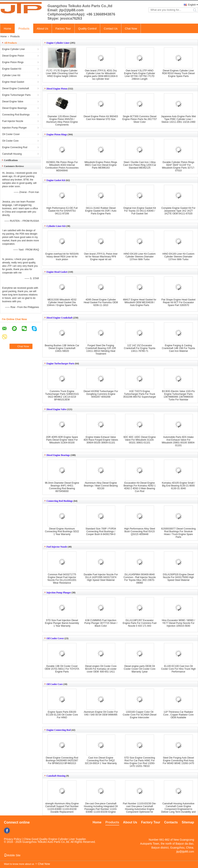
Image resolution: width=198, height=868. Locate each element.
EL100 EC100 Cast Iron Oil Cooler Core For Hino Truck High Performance (178, 669)
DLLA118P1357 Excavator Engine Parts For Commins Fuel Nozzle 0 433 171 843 (140, 623)
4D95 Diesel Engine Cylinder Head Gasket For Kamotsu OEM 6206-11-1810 (101, 302)
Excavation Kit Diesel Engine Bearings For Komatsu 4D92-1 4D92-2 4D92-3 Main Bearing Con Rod (140, 487)
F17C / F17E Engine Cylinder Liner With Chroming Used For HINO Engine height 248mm (62, 73)
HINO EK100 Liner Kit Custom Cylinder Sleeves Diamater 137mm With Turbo (139, 257)
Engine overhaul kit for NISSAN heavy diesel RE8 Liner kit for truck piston (62, 257)
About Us (43, 29)
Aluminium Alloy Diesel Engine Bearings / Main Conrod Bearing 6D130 (101, 486)
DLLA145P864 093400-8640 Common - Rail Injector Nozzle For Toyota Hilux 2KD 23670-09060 (140, 579)
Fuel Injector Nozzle (13, 121)
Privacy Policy (13, 839)
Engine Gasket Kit (12, 69)
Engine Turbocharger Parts (16, 95)
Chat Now (131, 29)
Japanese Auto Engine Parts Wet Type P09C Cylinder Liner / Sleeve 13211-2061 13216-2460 (178, 119)
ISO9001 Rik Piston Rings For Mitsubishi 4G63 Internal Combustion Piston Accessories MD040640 (62, 166)
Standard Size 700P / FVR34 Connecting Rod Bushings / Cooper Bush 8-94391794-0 (101, 531)
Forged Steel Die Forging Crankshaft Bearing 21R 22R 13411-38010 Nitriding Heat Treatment (101, 350)
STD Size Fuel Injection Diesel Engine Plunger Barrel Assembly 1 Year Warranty (62, 623)
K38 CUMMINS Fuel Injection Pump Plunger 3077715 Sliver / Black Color (101, 623)
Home (7, 29)
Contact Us (111, 29)
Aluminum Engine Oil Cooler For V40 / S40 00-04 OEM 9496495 (101, 713)
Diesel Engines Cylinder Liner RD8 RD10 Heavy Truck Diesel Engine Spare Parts (178, 73)
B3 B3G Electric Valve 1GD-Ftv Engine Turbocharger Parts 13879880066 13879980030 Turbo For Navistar (178, 395)
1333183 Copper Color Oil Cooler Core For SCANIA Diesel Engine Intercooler (140, 715)
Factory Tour (63, 29)
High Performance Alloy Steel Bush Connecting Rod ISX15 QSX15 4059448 (140, 531)
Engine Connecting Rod (15, 147)
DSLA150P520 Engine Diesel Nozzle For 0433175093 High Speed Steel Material (178, 577)
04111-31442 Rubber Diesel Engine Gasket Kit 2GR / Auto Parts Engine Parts (101, 211)
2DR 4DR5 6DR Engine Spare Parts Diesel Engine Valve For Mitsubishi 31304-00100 (62, 440)
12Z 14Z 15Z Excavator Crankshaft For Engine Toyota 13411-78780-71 (140, 348)
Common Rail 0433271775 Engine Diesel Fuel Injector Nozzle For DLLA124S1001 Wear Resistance (62, 579)
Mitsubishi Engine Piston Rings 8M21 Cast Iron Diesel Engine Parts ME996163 (101, 165)
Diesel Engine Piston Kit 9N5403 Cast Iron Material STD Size (101, 118)
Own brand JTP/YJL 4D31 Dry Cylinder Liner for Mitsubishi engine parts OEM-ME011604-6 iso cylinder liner (101, 75)
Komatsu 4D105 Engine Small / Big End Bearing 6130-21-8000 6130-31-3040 (178, 486)
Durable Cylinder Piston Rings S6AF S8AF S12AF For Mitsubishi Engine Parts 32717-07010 (178, 166)
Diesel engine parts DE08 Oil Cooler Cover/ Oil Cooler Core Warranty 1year (140, 669)
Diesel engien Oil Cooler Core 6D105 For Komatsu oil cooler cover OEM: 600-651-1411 (101, 669)
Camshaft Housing (12, 154)
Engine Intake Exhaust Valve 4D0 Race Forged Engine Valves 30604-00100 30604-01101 (101, 440)
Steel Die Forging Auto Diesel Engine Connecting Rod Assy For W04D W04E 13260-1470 (178, 761)
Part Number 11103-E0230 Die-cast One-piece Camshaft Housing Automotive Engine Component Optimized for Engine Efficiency (140, 809)
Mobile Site (12, 855)
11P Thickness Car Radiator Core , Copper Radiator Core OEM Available (178, 715)
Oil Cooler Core (10, 141)
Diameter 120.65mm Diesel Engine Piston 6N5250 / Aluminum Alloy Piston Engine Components (62, 121)
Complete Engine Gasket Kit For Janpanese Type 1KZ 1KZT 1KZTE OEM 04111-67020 (178, 211)
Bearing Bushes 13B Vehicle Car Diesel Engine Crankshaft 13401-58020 (62, 348)
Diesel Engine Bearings (15, 108)
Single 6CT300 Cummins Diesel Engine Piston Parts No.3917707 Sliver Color (140, 119)
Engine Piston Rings (13, 62)
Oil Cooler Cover (11, 134)
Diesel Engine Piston (13, 56)
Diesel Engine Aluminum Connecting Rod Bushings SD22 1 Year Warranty (62, 531)
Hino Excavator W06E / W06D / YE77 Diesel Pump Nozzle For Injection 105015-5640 (178, 623)
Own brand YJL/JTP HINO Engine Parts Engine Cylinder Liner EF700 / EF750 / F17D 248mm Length (140, 75)
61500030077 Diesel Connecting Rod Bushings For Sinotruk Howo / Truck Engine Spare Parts (178, 533)
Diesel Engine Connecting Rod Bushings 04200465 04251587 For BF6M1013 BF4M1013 (62, 761)
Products (24, 29)
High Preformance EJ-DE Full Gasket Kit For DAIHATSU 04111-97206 (62, 211)
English (192, 5)
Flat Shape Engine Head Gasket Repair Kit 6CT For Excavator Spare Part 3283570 (178, 302)
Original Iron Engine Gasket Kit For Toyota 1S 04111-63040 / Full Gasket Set (140, 211)
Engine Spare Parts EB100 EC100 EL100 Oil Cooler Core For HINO (62, 715)
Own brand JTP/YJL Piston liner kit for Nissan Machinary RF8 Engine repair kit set (101, 257)
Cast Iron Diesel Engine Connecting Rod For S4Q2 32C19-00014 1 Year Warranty (101, 761)
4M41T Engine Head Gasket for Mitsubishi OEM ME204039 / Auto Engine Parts (140, 302)
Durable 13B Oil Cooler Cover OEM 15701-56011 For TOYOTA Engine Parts (62, 669)
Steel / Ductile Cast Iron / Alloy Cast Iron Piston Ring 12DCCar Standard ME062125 (140, 165)
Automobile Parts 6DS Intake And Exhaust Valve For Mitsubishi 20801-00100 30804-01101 (178, 441)
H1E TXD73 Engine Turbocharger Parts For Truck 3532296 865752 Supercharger (140, 394)
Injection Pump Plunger (14, 128)
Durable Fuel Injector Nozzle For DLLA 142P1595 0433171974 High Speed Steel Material (101, 577)
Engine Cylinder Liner (14, 49)
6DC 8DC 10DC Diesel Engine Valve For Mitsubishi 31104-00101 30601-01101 (140, 440)
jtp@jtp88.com (185, 852)
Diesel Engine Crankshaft (16, 88)
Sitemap (188, 822)
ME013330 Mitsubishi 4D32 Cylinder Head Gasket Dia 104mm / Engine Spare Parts (62, 302)
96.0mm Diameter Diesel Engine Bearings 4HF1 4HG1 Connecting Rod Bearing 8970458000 (62, 487)
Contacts (171, 822)
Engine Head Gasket (13, 82)
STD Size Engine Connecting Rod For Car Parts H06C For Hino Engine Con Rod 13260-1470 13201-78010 (140, 762)
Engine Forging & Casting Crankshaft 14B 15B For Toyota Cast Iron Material (178, 348)
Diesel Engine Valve (13, 102)
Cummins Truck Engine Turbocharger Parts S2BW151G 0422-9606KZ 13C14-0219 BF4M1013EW (62, 395)
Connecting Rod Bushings (16, 115)
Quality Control (87, 29)
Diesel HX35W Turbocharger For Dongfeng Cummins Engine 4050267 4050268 (101, 394)
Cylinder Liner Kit (11, 75)
